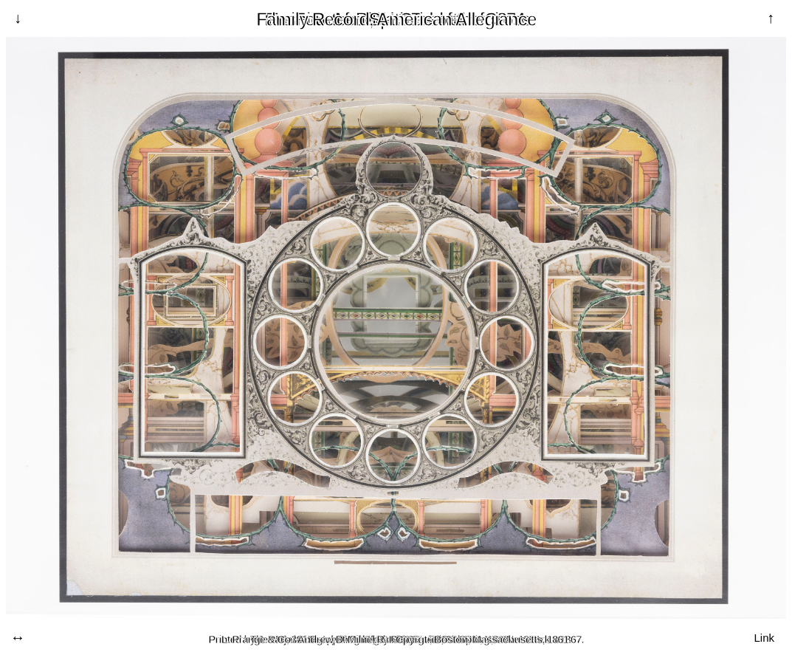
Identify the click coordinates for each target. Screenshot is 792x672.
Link (764, 637)
